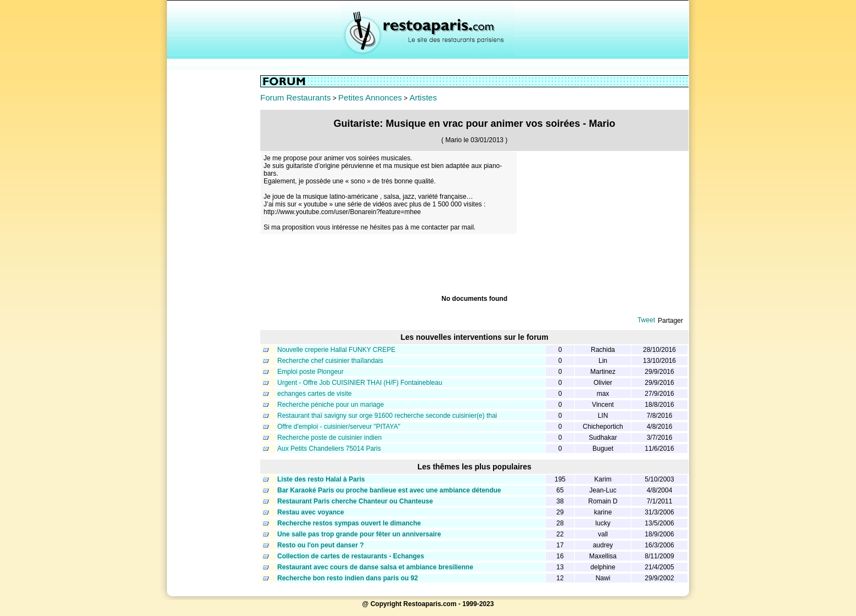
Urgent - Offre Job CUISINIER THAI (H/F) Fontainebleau (360, 383)
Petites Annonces (370, 97)
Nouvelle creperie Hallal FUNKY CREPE (336, 350)
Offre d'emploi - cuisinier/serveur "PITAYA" (339, 427)
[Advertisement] (214, 240)
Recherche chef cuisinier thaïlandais (330, 361)
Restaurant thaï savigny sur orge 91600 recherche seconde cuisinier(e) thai (387, 416)
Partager (670, 321)
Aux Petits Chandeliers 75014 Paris (329, 449)
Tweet (646, 320)
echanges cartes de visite (314, 394)
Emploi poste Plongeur (310, 372)
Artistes (423, 97)
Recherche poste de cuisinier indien (329, 438)
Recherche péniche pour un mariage (331, 405)
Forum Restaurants (295, 97)
